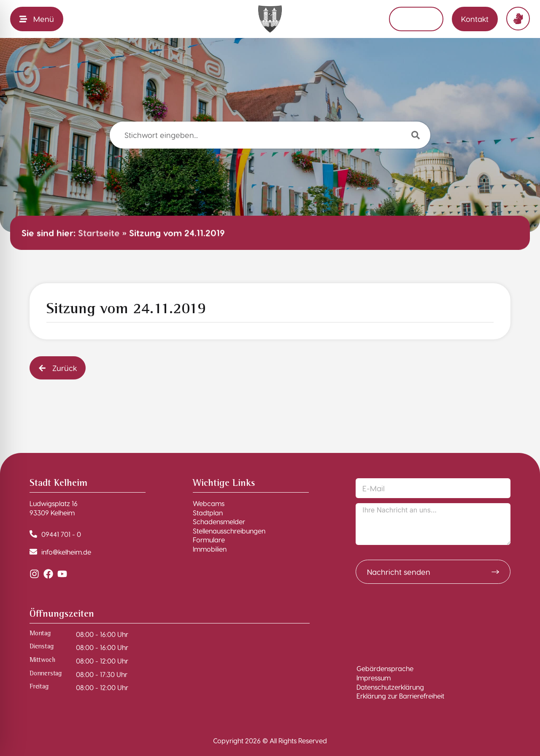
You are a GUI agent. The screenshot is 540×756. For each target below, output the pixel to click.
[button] (58, 368)
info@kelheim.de (66, 552)
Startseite (99, 233)
